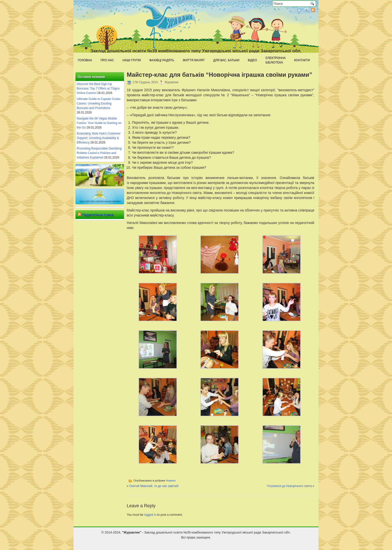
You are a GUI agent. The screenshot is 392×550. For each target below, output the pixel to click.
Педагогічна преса (98, 215)
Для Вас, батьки (226, 60)
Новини (171, 480)
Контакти (302, 60)
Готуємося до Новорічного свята (289, 486)
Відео (252, 60)
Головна (85, 60)
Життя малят (194, 60)
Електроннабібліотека (276, 60)
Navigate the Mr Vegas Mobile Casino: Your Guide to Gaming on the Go (99, 123)
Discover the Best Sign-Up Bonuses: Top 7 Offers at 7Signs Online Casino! (98, 88)
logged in (150, 515)
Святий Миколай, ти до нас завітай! (154, 486)
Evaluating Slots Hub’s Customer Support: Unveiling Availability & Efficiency (99, 138)
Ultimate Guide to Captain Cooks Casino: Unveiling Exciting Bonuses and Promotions (99, 103)
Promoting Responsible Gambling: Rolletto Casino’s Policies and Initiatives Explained (99, 153)
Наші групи (132, 60)
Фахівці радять (162, 60)
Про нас (107, 60)
